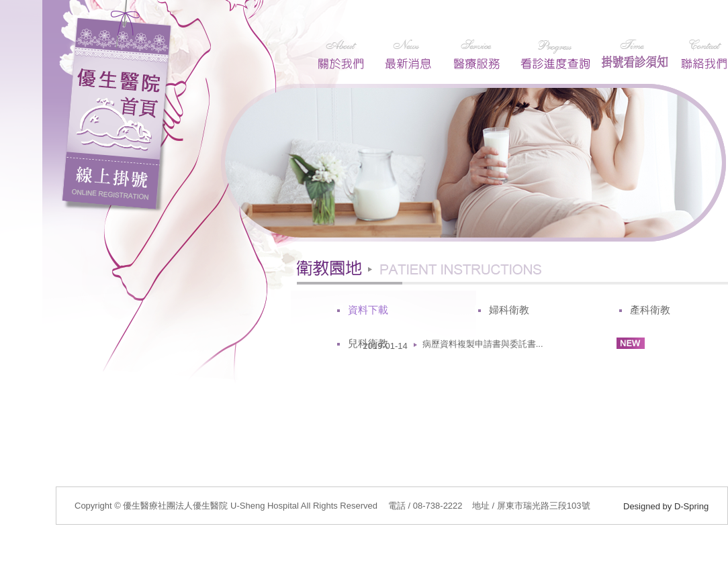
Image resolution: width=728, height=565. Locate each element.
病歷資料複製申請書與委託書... (483, 344)
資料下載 (368, 310)
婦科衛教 (509, 310)
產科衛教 (650, 310)
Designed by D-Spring (666, 506)
